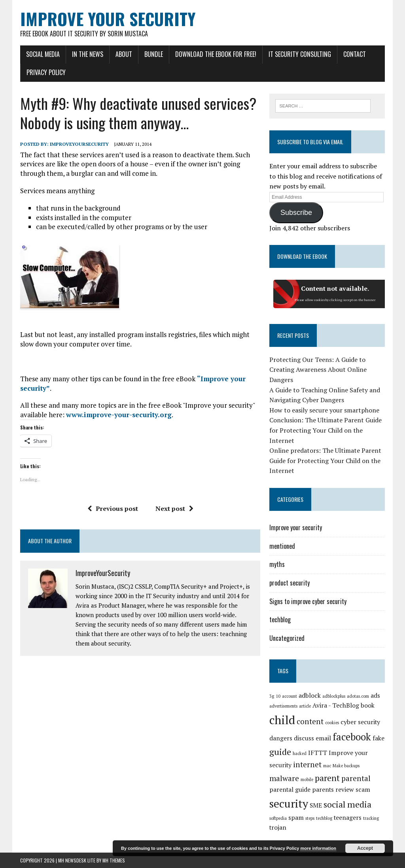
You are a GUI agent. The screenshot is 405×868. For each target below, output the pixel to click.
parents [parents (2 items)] (323, 790)
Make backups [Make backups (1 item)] (346, 766)
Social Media (43, 54)
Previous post (113, 508)
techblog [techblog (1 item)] (324, 818)
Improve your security (296, 527)
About (124, 54)
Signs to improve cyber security (308, 601)
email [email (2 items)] (323, 738)
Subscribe (296, 213)
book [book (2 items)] (368, 705)
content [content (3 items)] (310, 721)
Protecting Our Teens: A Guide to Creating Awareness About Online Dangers (318, 370)
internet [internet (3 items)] (307, 764)
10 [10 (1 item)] (278, 696)
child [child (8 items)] (282, 720)
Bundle (154, 54)
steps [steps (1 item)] (310, 818)
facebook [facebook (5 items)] (352, 737)
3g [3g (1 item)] (272, 696)
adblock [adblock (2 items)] (310, 696)
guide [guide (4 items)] (280, 752)
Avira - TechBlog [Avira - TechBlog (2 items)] (336, 705)
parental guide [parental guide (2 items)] (290, 790)
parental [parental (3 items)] (356, 778)
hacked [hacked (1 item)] (300, 753)
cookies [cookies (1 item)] (332, 723)
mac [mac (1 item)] (327, 766)
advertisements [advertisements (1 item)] (283, 706)
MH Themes (114, 860)
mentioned (282, 546)
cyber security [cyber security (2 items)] (360, 722)
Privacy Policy (46, 72)
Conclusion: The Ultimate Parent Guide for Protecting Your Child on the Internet (326, 430)
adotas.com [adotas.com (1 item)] (358, 696)
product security (290, 583)
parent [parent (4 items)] (327, 778)
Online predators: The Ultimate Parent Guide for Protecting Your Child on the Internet (325, 460)
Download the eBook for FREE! (216, 54)
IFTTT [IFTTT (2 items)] (318, 753)
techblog (280, 619)
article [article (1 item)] (305, 706)
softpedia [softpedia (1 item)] (278, 818)
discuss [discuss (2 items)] (304, 738)
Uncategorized (287, 638)
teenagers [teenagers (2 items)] (348, 818)
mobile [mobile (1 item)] (307, 780)
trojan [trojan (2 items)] (278, 828)
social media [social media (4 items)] (347, 804)
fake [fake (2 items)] (379, 738)
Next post (174, 508)
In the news (88, 54)
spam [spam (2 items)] (296, 818)
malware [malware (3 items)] (284, 778)
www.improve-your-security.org (119, 415)
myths (277, 564)
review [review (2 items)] (345, 790)
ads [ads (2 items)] (375, 696)
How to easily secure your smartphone (324, 410)
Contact (355, 54)
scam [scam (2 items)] (363, 790)
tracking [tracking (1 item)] (371, 818)
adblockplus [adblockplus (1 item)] (334, 696)
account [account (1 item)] (290, 696)
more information (318, 848)
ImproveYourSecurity (79, 144)
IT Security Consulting (300, 54)
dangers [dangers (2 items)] (281, 738)
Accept (365, 848)
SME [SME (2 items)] (316, 805)
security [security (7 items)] (289, 803)
